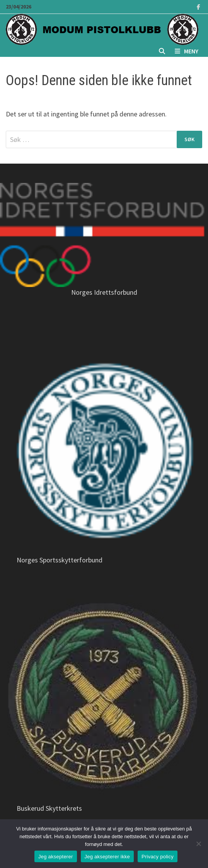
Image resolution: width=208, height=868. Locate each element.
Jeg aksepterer (56, 857)
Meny (187, 51)
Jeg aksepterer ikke (107, 857)
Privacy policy (158, 857)
